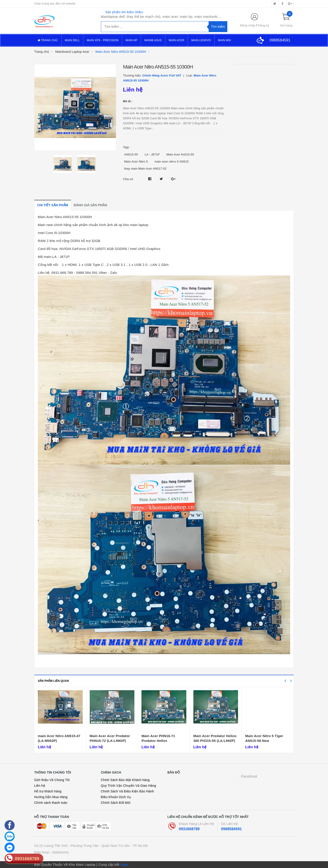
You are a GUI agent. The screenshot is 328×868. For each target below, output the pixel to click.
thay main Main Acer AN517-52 (145, 169)
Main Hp (131, 40)
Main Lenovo (201, 40)
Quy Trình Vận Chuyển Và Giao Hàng (129, 786)
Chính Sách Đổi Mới (116, 803)
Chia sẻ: (128, 179)
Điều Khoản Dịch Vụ (116, 797)
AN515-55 (131, 154)
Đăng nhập (248, 25)
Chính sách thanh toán (51, 803)
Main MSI (224, 40)
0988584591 (231, 829)
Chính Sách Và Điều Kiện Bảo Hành (127, 791)
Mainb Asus (153, 40)
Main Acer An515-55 (180, 154)
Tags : (127, 147)
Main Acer (177, 40)
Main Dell (72, 40)
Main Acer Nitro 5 (136, 162)
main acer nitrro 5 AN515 (172, 162)
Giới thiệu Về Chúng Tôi (52, 780)
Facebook (249, 776)
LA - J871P (152, 154)
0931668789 (189, 829)
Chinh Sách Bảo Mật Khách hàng (125, 780)
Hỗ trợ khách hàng (48, 791)
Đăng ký (263, 25)
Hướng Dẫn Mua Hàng (51, 797)
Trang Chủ (48, 40)
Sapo (124, 865)
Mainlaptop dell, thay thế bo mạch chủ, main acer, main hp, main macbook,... (161, 17)
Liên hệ (40, 786)
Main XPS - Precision (103, 40)
